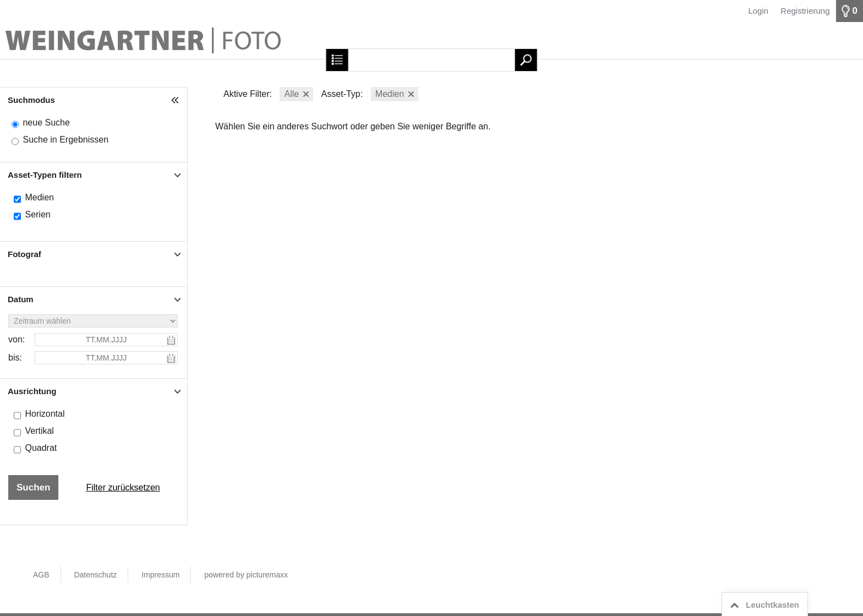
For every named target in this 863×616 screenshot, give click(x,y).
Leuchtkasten (763, 605)
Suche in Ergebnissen (65, 140)
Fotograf (24, 254)
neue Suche (46, 122)
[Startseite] (431, 40)
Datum (21, 299)
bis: (15, 358)
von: (17, 339)
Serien (37, 214)
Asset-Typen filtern (45, 175)
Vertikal (39, 431)
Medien (39, 197)
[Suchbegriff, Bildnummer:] (432, 60)
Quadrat (41, 448)
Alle (291, 94)
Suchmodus (31, 100)
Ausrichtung (32, 391)
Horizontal (45, 414)
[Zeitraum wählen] (93, 321)
